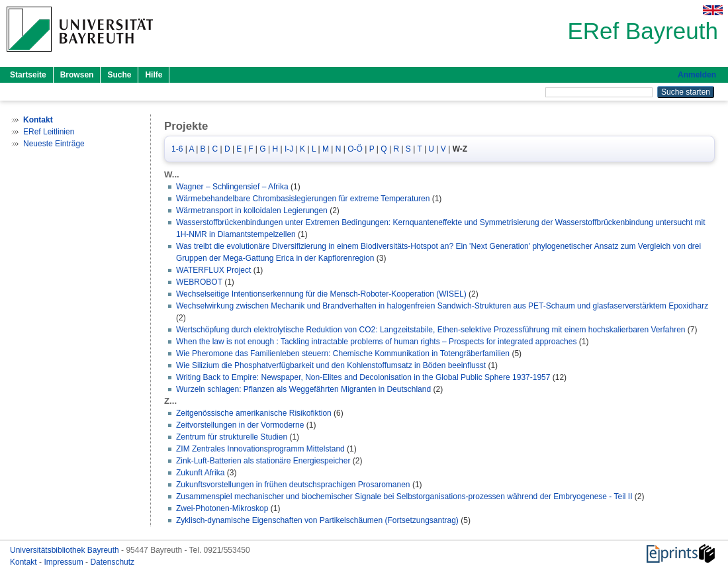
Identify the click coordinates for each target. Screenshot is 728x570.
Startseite (28, 75)
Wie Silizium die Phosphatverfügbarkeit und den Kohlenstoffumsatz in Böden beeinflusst (331, 365)
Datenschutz (112, 562)
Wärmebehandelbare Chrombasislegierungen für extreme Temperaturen (303, 199)
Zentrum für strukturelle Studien (232, 437)
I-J (289, 149)
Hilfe (154, 75)
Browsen (77, 75)
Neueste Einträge (54, 144)
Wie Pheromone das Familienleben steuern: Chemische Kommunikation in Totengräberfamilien (343, 354)
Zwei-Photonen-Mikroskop (222, 508)
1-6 (177, 149)
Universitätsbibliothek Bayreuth (66, 550)
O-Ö (355, 149)
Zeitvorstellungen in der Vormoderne (240, 425)
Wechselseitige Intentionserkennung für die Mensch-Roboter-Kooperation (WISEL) (321, 294)
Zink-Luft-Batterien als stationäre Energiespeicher (263, 461)
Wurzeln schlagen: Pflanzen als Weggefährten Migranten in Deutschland (303, 389)
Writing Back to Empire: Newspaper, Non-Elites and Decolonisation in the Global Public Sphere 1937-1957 (363, 377)
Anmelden (697, 75)
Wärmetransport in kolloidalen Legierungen (252, 211)
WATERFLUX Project (213, 270)
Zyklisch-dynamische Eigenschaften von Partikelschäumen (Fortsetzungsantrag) (317, 520)
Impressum (65, 562)
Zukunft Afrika (200, 473)
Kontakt (24, 562)
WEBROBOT (199, 282)
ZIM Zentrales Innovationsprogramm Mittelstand (260, 449)
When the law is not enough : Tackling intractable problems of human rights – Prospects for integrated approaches (376, 342)
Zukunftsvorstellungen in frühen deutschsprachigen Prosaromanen (293, 485)
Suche (119, 75)
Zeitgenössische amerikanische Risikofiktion (254, 413)
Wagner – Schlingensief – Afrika (232, 187)
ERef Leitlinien (49, 132)
